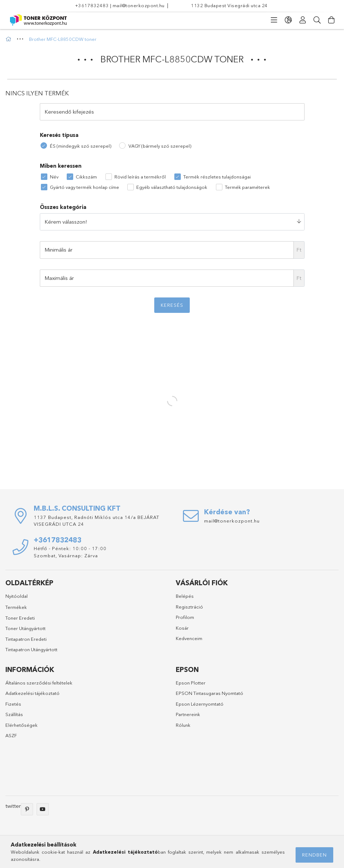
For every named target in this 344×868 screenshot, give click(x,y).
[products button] (274, 20)
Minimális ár (58, 250)
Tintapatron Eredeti (26, 639)
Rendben (314, 855)
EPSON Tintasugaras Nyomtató (209, 693)
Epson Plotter (191, 683)
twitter (13, 806)
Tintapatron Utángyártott (31, 649)
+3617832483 (92, 5)
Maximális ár (59, 278)
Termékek (16, 607)
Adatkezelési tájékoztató (32, 693)
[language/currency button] (288, 20)
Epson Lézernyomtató (200, 704)
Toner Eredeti (20, 618)
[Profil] (303, 20)
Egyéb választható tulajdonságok (172, 187)
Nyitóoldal (17, 596)
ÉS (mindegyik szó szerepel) (81, 146)
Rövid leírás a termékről (140, 177)
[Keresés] (317, 20)
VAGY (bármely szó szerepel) (160, 146)
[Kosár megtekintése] (331, 20)
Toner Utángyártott (25, 628)
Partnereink (188, 714)
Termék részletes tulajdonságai (217, 177)
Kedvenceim (189, 638)
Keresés (172, 305)
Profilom (185, 617)
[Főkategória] (9, 39)
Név (54, 177)
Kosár (182, 628)
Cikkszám (86, 177)
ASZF (11, 735)
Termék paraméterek (248, 187)
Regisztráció (189, 607)
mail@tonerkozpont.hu (139, 5)
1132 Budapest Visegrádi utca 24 (229, 5)
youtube (43, 809)
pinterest (27, 809)
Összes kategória (63, 207)
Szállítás (14, 714)
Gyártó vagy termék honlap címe (84, 187)
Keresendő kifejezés (69, 112)
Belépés (185, 596)
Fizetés (13, 704)
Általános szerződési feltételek (39, 683)
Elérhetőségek (22, 725)
